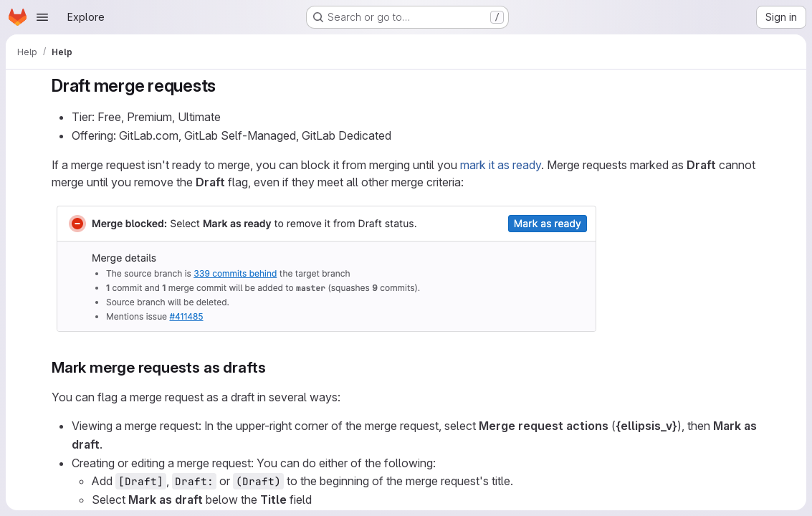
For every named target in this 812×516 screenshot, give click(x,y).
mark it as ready (501, 165)
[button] (326, 333)
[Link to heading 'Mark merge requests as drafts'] (273, 367)
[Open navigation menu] (42, 17)
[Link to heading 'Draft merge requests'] (225, 86)
